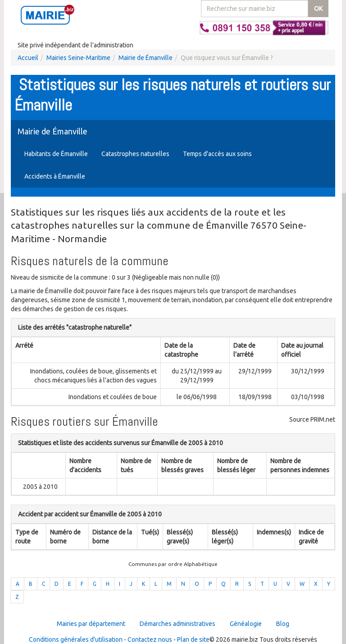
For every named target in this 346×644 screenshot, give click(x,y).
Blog (283, 624)
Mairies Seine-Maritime (78, 58)
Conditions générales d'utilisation (76, 639)
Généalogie (246, 624)
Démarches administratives (178, 624)
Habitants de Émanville (56, 154)
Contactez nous (150, 639)
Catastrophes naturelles (135, 154)
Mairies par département (91, 624)
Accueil (28, 58)
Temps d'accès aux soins (217, 154)
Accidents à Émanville (55, 176)
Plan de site (193, 639)
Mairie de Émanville (146, 58)
